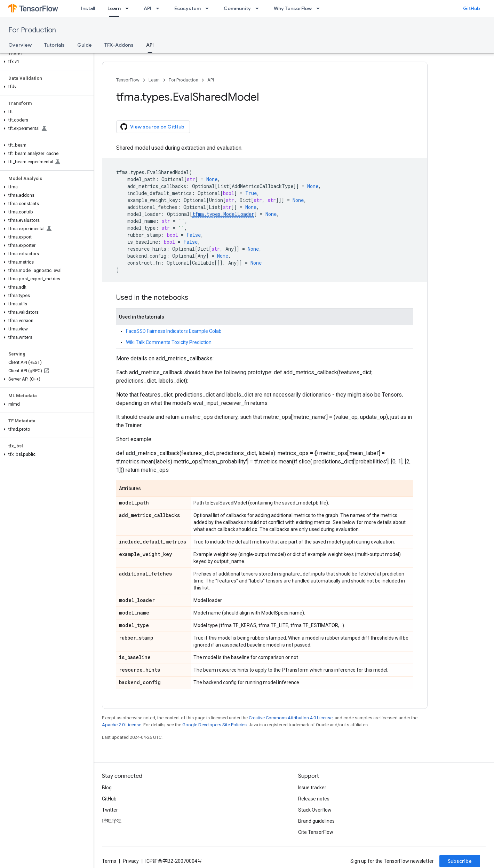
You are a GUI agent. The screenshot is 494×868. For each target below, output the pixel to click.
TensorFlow (128, 80)
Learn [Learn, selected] (114, 8)
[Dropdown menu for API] (160, 8)
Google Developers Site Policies (214, 725)
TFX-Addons (119, 45)
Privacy (131, 861)
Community (237, 8)
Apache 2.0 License (122, 725)
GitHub (472, 8)
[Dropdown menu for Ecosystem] (209, 8)
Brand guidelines (316, 821)
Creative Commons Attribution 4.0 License (291, 718)
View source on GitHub (152, 127)
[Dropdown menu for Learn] (129, 8)
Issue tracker (312, 788)
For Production (32, 30)
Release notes (314, 799)
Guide (85, 45)
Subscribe (460, 861)
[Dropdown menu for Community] (259, 8)
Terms (109, 861)
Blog (107, 788)
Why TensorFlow (293, 8)
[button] (45, 62)
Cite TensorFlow (316, 832)
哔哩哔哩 (112, 821)
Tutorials (54, 45)
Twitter (110, 810)
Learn (154, 80)
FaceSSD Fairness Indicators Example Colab (174, 331)
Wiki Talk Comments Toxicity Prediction (169, 342)
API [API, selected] (150, 45)
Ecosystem (188, 8)
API (148, 8)
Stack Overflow (315, 810)
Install (88, 8)
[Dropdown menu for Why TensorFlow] (320, 8)
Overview (20, 45)
